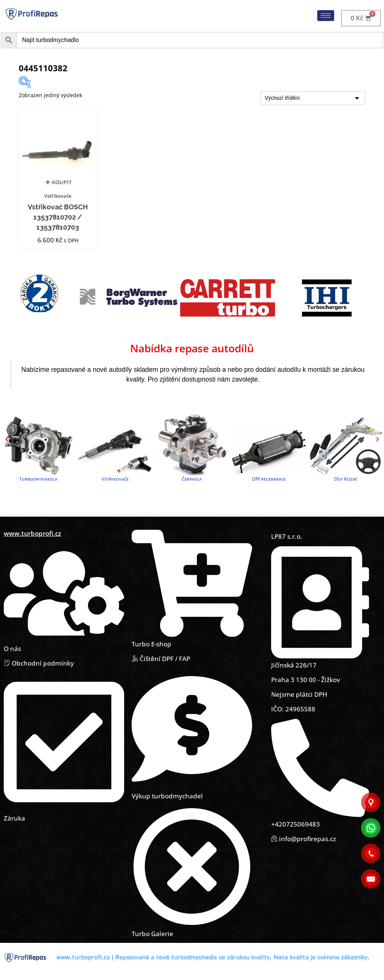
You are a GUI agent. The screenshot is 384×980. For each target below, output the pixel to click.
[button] (7, 439)
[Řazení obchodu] (313, 98)
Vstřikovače (58, 196)
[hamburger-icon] (326, 16)
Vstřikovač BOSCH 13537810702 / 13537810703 (58, 217)
